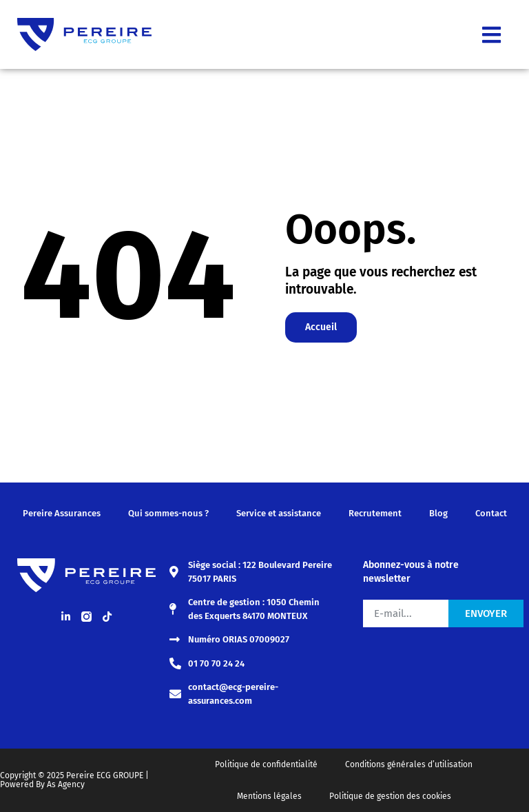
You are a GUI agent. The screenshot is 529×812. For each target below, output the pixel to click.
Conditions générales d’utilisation (409, 764)
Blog (438, 513)
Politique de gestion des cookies (390, 796)
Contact (491, 513)
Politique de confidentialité (266, 764)
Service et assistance (279, 513)
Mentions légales (269, 796)
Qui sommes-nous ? (168, 513)
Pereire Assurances (62, 513)
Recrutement (375, 513)
